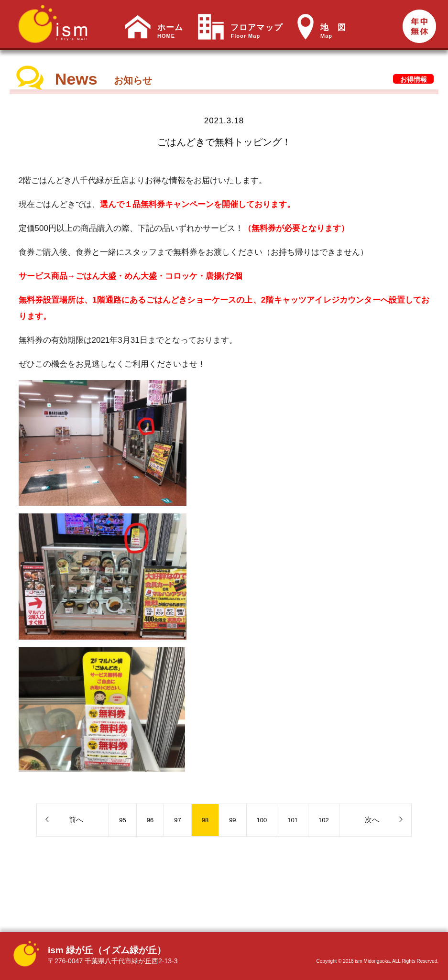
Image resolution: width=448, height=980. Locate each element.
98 (205, 820)
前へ (76, 820)
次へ (372, 820)
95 (122, 820)
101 (293, 820)
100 (262, 820)
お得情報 (414, 79)
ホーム (170, 31)
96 (150, 820)
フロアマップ (256, 31)
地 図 (333, 31)
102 (324, 820)
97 (177, 820)
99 (232, 820)
